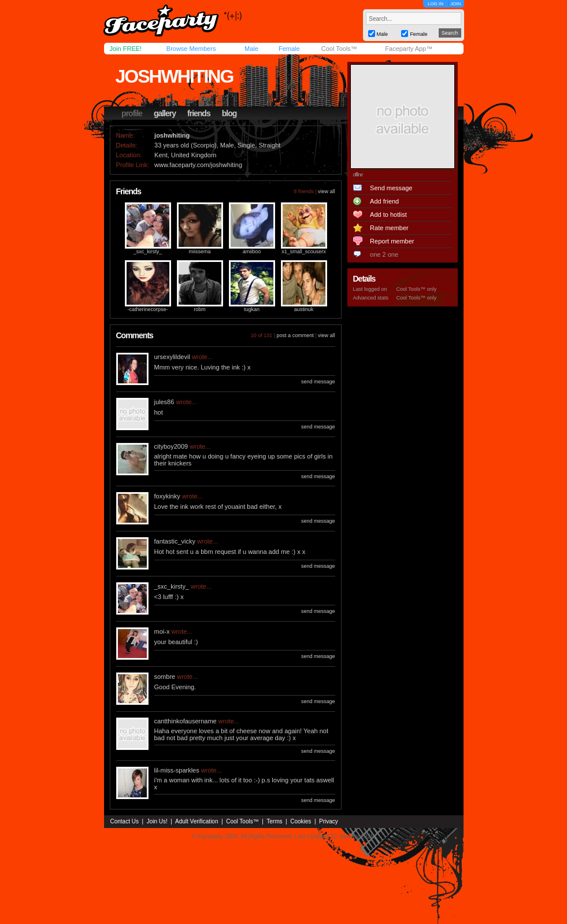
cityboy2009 (171, 446)
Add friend (384, 201)
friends (199, 113)
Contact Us (125, 821)
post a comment (295, 335)
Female (289, 49)
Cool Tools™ (339, 49)
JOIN (455, 4)
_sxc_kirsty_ (148, 252)
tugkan (252, 309)
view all (327, 191)
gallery (165, 113)
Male (251, 49)
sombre (165, 677)
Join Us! (157, 821)
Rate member (389, 228)
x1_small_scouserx (304, 252)
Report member (392, 241)
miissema (199, 252)
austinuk (304, 309)
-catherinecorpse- (147, 309)
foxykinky (167, 496)
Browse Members (191, 49)
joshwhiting (175, 76)
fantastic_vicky (175, 541)
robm (200, 309)
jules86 (164, 402)
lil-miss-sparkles (177, 770)
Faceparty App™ (409, 49)
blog (229, 113)
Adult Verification (197, 821)
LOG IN (436, 4)
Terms (274, 821)
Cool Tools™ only (417, 289)
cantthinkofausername (186, 721)
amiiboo (252, 252)
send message (318, 382)
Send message (391, 188)
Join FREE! (126, 49)
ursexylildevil (172, 357)
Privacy (329, 821)
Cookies (301, 821)
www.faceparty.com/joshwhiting (198, 165)
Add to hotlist (388, 215)
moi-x (162, 631)
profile (132, 113)
